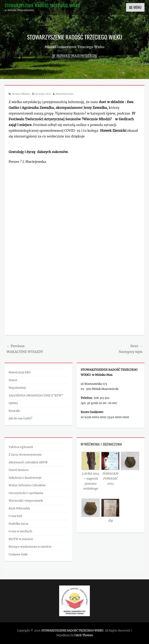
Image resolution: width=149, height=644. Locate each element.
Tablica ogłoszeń (21, 447)
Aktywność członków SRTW (28, 462)
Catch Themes (84, 635)
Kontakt (14, 411)
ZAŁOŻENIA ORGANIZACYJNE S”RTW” (36, 395)
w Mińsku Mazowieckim (74, 56)
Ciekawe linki (18, 554)
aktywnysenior (64, 94)
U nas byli (15, 516)
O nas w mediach (20, 531)
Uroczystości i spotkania (26, 493)
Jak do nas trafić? (20, 418)
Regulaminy (17, 388)
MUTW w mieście (21, 539)
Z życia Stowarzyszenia (25, 455)
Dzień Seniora (19, 470)
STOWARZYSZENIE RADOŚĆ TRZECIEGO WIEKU (42, 5)
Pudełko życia (18, 524)
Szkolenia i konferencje (25, 478)
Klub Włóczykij (19, 508)
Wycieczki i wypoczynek (26, 501)
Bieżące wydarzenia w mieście (30, 547)
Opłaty (13, 403)
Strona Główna (21, 94)
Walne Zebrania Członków (27, 485)
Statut (13, 380)
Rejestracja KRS (20, 372)
